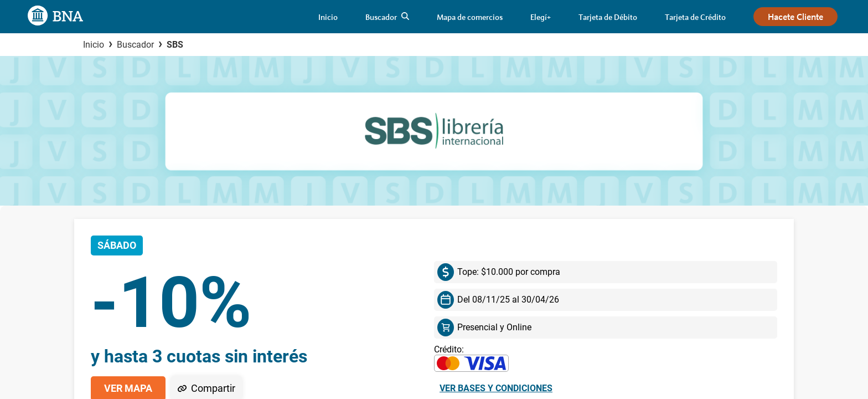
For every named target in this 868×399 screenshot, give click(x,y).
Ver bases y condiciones (496, 388)
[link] (328, 17)
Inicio (94, 45)
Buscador (135, 45)
